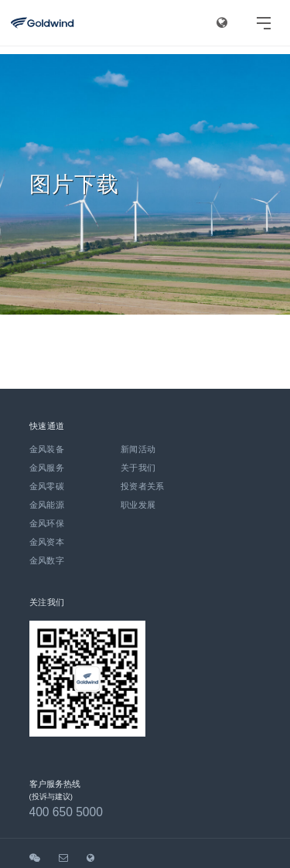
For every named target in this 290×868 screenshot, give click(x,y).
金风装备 (47, 449)
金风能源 (47, 505)
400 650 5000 (66, 812)
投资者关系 (143, 486)
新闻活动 (138, 449)
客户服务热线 (55, 784)
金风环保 (47, 523)
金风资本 (47, 542)
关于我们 (138, 468)
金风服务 (47, 468)
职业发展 (138, 505)
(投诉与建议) (51, 797)
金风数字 (47, 560)
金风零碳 (47, 486)
